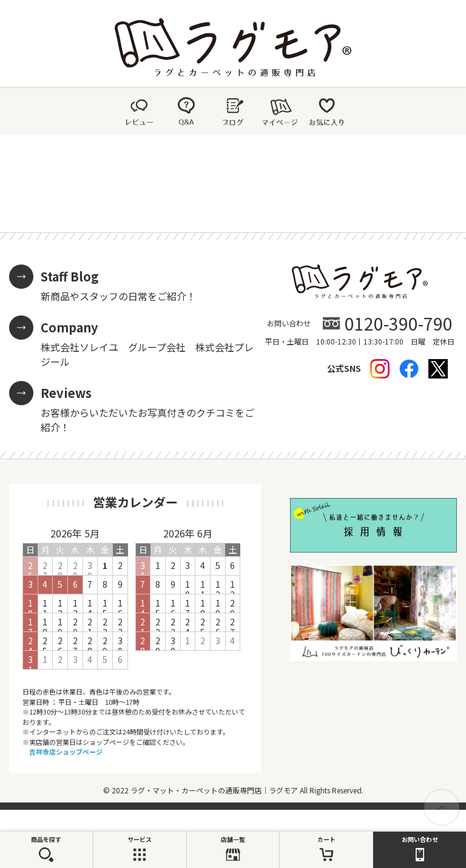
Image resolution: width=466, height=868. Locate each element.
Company (69, 327)
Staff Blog (70, 276)
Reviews (66, 393)
